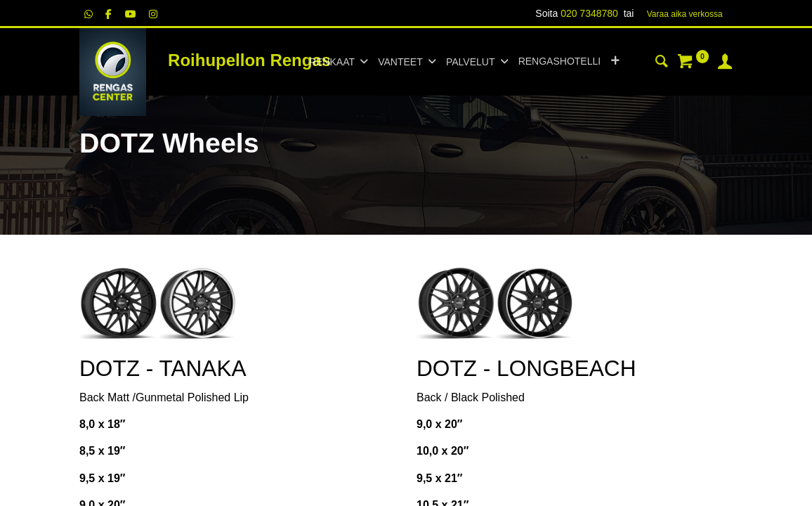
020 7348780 (589, 13)
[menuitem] (559, 62)
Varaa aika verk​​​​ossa (685, 14)
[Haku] (662, 63)
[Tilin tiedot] (725, 63)
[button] (615, 62)
